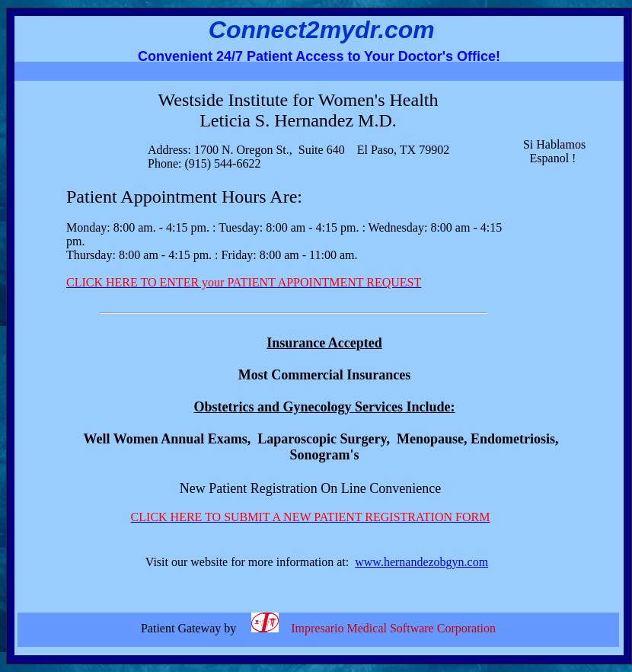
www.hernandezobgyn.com (421, 562)
